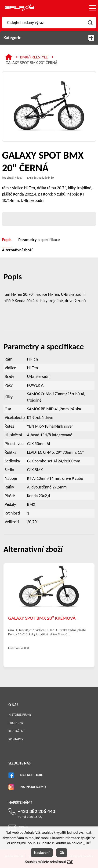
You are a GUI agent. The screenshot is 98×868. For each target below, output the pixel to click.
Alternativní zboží (17, 250)
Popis (7, 240)
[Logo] (19, 8)
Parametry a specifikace (39, 240)
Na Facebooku (32, 775)
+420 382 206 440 (36, 811)
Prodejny (16, 723)
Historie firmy (20, 714)
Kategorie (49, 38)
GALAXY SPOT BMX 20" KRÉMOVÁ (42, 618)
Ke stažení (16, 731)
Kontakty (16, 739)
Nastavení (42, 853)
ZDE (70, 862)
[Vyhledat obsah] (90, 23)
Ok (62, 853)
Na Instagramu (33, 787)
